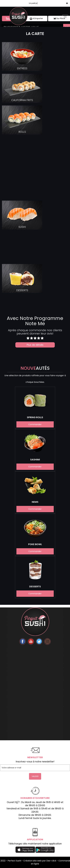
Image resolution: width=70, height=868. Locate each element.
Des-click (51, 861)
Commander (35, 424)
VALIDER (35, 776)
